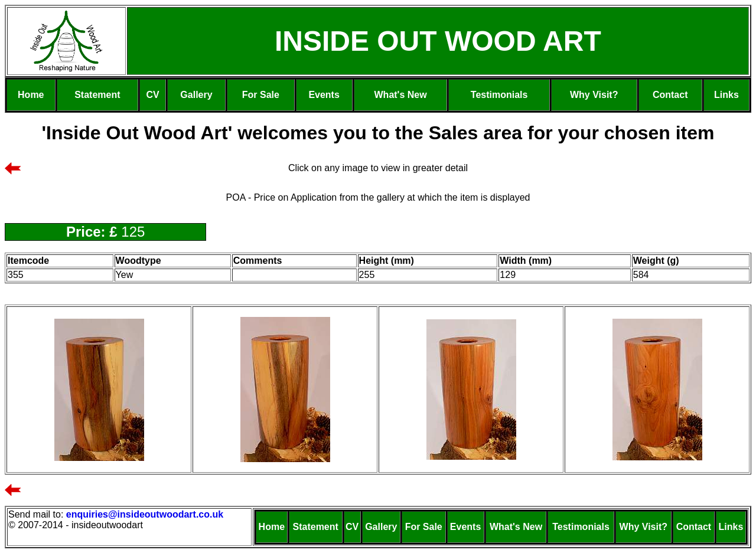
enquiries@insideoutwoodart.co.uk (146, 514)
